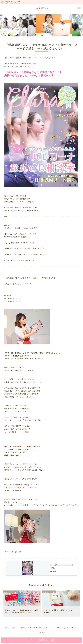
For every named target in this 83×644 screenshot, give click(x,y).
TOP (7, 628)
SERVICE (22, 628)
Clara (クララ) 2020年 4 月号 (62, 565)
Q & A (66, 628)
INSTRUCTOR (32, 628)
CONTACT (41, 633)
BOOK (59, 628)
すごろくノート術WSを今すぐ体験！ (41, 640)
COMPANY (74, 628)
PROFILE (14, 628)
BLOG (53, 628)
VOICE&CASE (44, 628)
